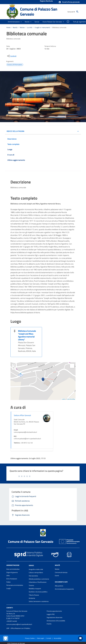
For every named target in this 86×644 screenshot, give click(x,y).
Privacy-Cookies (30, 638)
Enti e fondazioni (12, 579)
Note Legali (41, 638)
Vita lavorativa (33, 576)
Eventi (57, 576)
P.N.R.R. (49, 624)
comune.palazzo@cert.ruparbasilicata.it (19, 624)
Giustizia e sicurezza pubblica (38, 592)
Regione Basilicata (46, 1)
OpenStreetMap (71, 399)
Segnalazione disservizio (54, 617)
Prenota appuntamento (54, 611)
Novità (15, 27)
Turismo (31, 585)
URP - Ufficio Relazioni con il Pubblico (18, 628)
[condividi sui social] (12, 56)
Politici (8, 582)
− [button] (13, 368)
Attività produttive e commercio (39, 579)
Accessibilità (57, 638)
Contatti (10, 608)
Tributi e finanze (34, 595)
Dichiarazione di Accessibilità (56, 621)
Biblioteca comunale (59, 27)
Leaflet (63, 399)
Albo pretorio (59, 586)
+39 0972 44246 (12, 621)
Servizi (31, 565)
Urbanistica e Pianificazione (38, 582)
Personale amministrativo (15, 585)
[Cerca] (77, 12)
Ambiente (32, 598)
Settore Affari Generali (22, 415)
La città (30, 27)
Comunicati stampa (61, 572)
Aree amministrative (13, 569)
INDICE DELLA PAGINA (15, 131)
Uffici (8, 576)
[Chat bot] (80, 638)
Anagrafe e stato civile (36, 569)
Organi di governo (12, 572)
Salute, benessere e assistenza (39, 601)
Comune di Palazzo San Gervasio (39, 12)
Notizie (22, 27)
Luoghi (9, 588)
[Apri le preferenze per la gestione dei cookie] (6, 638)
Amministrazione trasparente (64, 589)
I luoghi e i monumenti (42, 27)
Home (8, 27)
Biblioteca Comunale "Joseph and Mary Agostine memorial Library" (27, 335)
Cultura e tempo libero (36, 572)
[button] (69, 2)
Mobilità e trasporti (35, 589)
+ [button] (13, 365)
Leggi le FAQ (51, 614)
